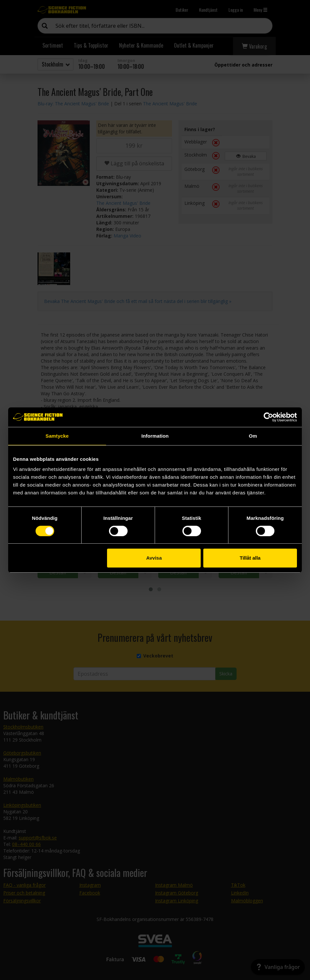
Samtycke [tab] (57, 436)
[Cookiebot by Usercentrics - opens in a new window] (268, 417)
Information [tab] (155, 436)
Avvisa (154, 558)
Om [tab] (253, 436)
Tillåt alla (250, 558)
